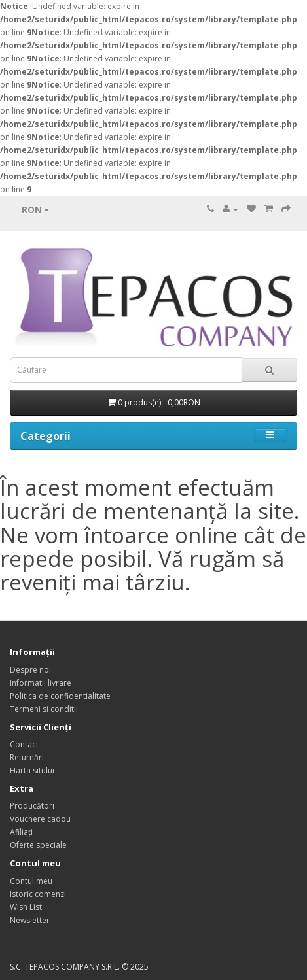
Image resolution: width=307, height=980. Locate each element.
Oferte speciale (38, 845)
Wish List (26, 907)
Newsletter (30, 920)
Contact (24, 744)
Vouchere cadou (40, 819)
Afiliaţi (21, 832)
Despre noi (30, 670)
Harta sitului (32, 770)
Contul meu (31, 881)
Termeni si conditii (44, 709)
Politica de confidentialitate (60, 696)
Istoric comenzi (38, 894)
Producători (32, 806)
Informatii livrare (41, 683)
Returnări (27, 757)
